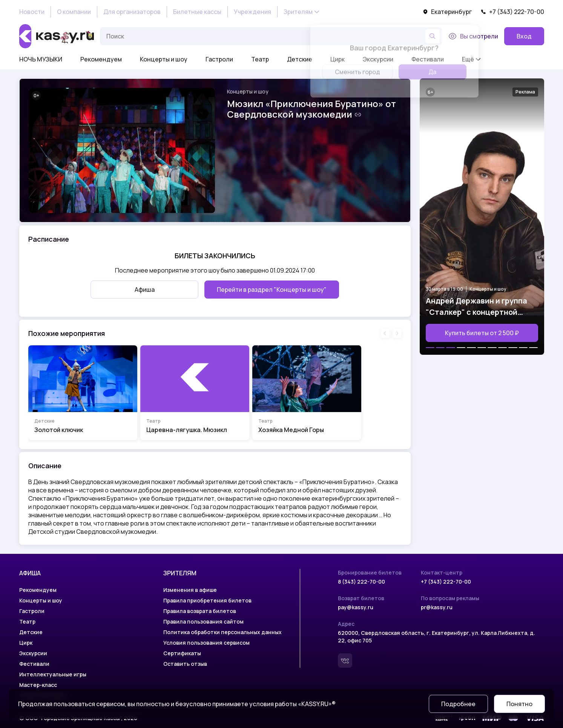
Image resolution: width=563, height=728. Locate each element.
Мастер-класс (38, 685)
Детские (300, 59)
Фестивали (34, 664)
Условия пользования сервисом (206, 643)
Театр (260, 59)
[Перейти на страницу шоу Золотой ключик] (83, 393)
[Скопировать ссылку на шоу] (358, 115)
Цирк (26, 643)
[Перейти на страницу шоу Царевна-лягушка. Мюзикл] (195, 393)
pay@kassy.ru (356, 607)
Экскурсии (33, 653)
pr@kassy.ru (437, 607)
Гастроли (219, 59)
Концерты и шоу (164, 59)
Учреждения (252, 12)
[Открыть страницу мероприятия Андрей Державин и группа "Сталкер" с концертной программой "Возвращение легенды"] (482, 217)
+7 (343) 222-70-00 (512, 12)
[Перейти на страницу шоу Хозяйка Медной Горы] (307, 393)
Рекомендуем (101, 59)
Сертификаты (182, 653)
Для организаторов (132, 12)
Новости (32, 12)
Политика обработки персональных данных (222, 632)
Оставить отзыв (185, 664)
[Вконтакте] (345, 661)
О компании (74, 12)
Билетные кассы (197, 12)
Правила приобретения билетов (207, 600)
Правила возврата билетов (200, 611)
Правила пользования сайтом (203, 621)
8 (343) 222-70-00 (361, 582)
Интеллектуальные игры (53, 674)
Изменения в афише (190, 590)
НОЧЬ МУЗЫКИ (41, 59)
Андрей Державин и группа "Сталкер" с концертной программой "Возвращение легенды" (476, 307)
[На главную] (57, 36)
